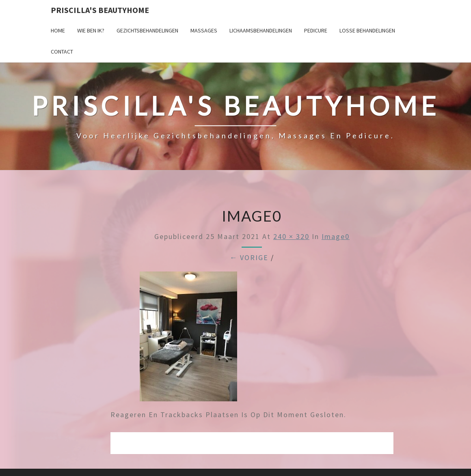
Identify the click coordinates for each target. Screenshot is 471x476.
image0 (336, 236)
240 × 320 (291, 236)
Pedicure (316, 30)
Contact (62, 52)
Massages (204, 30)
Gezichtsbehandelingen (147, 30)
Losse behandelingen (367, 30)
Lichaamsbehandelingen (261, 30)
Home (58, 30)
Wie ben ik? (91, 30)
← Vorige (249, 257)
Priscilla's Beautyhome (100, 10)
